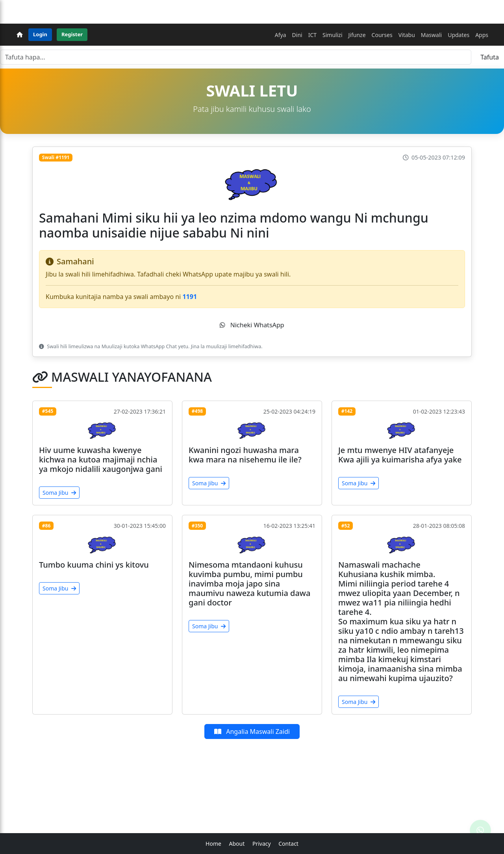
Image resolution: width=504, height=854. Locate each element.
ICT (312, 35)
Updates (459, 35)
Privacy (262, 844)
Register (72, 34)
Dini (297, 35)
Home (213, 844)
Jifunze (357, 35)
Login (40, 34)
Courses (382, 35)
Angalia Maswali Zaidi (252, 731)
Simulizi (332, 35)
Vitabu (407, 35)
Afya (281, 35)
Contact (288, 844)
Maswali (431, 35)
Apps (482, 35)
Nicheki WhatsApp (252, 325)
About (237, 844)
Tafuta (490, 57)
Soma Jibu (59, 493)
